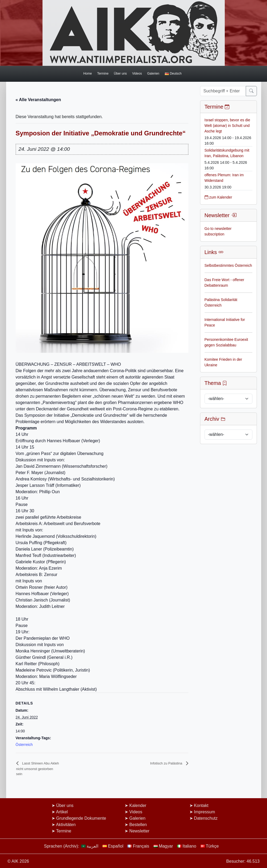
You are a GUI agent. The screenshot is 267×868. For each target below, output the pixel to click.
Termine (103, 74)
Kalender (138, 805)
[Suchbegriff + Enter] (223, 91)
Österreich (24, 745)
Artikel (62, 812)
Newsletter (139, 831)
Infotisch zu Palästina (167, 763)
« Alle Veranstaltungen (38, 100)
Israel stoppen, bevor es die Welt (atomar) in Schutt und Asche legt (227, 126)
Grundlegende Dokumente (81, 818)
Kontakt (201, 805)
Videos (137, 74)
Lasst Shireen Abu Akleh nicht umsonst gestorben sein (38, 769)
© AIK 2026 (18, 861)
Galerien (153, 74)
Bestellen (138, 825)
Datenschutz (206, 818)
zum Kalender (218, 197)
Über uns (120, 74)
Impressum (204, 812)
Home (87, 74)
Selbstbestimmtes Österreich (228, 265)
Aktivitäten (66, 825)
